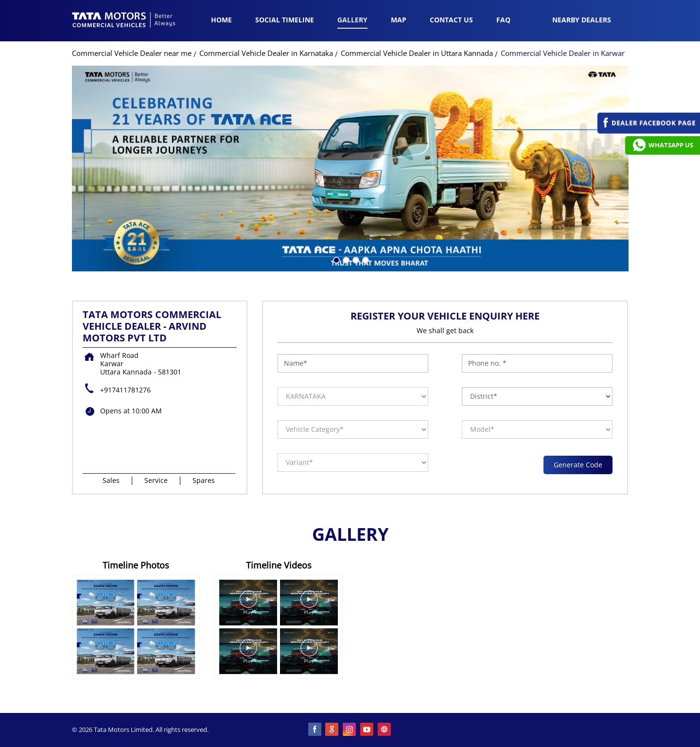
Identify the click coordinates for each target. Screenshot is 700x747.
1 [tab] (335, 259)
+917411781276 (125, 390)
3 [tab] (355, 259)
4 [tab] (365, 259)
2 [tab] (345, 259)
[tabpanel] (350, 169)
